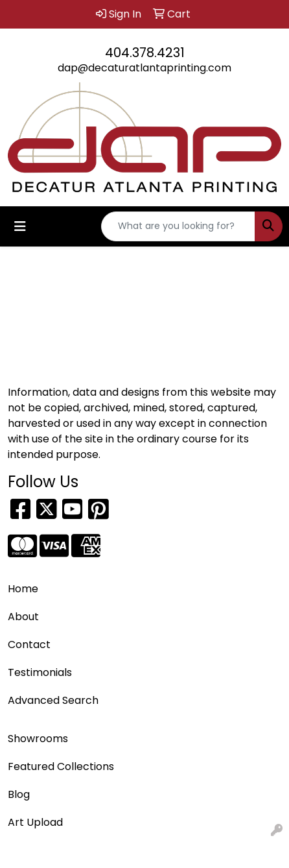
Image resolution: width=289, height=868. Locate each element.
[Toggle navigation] (20, 226)
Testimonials (40, 672)
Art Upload (35, 822)
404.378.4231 (145, 53)
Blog (19, 794)
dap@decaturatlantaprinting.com (144, 68)
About (23, 617)
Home (23, 589)
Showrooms (38, 739)
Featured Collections (61, 766)
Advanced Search (53, 700)
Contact (29, 645)
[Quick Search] (178, 226)
